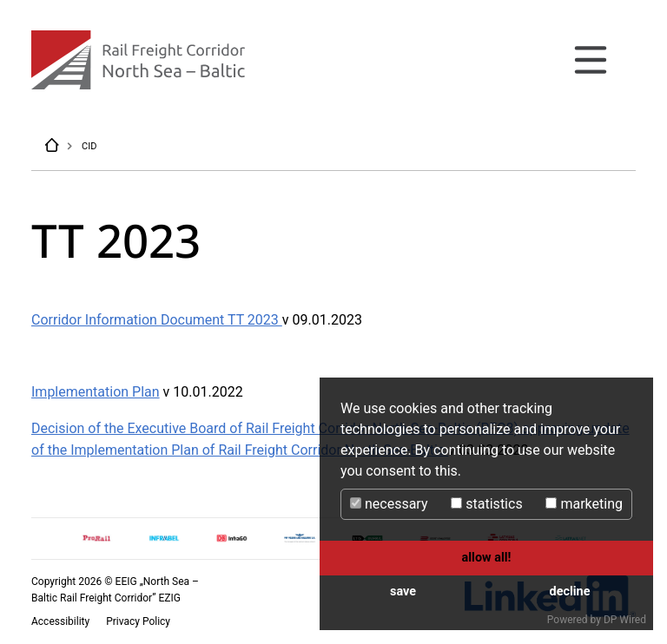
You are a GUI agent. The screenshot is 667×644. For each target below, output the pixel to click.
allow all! (487, 558)
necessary (389, 504)
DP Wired (625, 620)
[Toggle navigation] (591, 60)
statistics (486, 504)
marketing (584, 504)
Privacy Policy (138, 621)
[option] (96, 539)
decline (570, 591)
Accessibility (62, 621)
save (403, 591)
